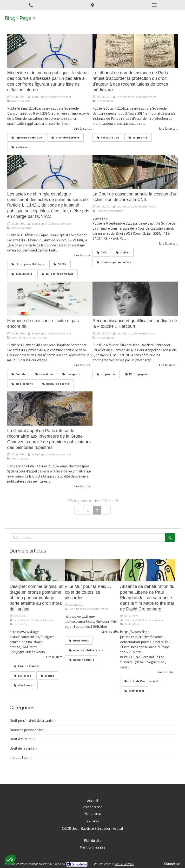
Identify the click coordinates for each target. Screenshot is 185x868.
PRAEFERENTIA (124, 864)
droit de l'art (19, 758)
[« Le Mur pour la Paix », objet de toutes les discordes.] (92, 570)
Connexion (172, 864)
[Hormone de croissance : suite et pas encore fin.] (50, 299)
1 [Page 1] (88, 510)
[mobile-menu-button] (154, 5)
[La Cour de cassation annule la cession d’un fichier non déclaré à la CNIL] (135, 172)
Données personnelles (27, 730)
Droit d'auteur (20, 739)
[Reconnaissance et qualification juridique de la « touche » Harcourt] (135, 299)
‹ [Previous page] (79, 510)
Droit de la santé (22, 748)
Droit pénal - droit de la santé (31, 720)
